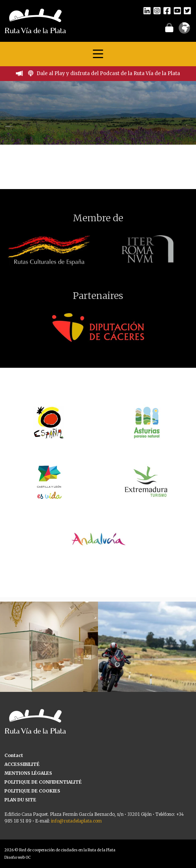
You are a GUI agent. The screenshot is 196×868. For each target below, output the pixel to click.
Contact (14, 755)
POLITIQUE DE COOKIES (32, 791)
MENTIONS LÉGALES (28, 773)
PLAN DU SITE (20, 800)
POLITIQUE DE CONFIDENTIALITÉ (43, 782)
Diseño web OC (18, 857)
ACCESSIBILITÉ (22, 764)
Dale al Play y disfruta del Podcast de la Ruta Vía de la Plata (108, 73)
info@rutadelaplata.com (76, 821)
